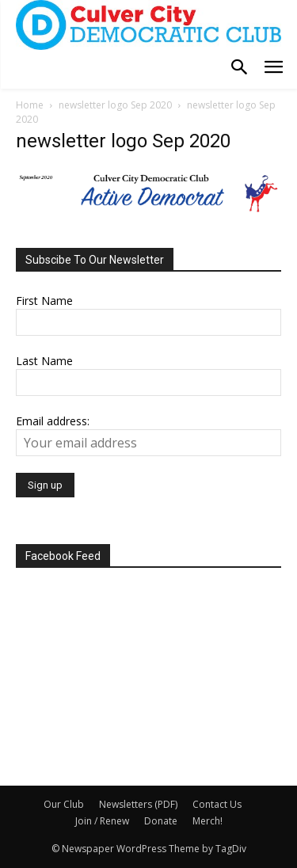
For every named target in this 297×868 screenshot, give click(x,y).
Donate (161, 821)
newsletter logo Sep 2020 (115, 105)
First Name (44, 301)
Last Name (44, 361)
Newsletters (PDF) (138, 804)
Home (30, 105)
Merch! (208, 821)
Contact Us (217, 804)
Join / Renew (102, 821)
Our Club (64, 804)
